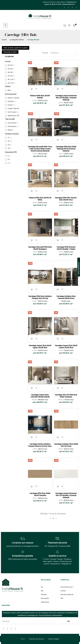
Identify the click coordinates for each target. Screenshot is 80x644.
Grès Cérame (13, 123)
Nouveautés (45, 598)
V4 (10, 148)
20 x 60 (11, 69)
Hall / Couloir (13, 112)
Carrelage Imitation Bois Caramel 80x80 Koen (66, 297)
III (10, 160)
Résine (11, 130)
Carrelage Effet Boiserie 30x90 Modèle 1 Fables (66, 248)
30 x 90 (11, 76)
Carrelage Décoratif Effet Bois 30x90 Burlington (40, 248)
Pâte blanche (13, 127)
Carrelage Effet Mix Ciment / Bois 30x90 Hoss (66, 199)
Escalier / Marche (14, 109)
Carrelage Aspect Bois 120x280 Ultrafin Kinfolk (40, 396)
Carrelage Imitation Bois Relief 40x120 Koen (66, 445)
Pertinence (64, 53)
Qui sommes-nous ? (67, 587)
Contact (63, 591)
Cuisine (11, 105)
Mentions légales (54, 639)
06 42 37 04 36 (56, 4)
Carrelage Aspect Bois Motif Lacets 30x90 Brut (66, 347)
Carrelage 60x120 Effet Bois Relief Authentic (66, 396)
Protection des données (37, 639)
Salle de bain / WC (14, 116)
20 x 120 (12, 83)
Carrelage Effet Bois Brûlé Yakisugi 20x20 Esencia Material (66, 149)
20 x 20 (11, 65)
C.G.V (23, 639)
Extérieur (44, 595)
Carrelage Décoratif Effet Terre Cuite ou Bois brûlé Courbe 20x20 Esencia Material (40, 149)
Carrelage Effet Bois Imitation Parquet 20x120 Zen (40, 297)
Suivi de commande (67, 595)
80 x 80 (11, 72)
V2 (10, 141)
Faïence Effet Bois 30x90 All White (40, 199)
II (9, 156)
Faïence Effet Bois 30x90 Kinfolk (40, 97)
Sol (42, 587)
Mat (10, 90)
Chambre (12, 101)
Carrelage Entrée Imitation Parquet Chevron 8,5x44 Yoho (40, 445)
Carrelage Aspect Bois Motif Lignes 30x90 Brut (40, 347)
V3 (10, 145)
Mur (42, 591)
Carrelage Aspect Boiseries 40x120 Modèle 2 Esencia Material (66, 495)
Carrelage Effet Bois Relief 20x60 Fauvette (40, 494)
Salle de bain (45, 602)
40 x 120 (12, 80)
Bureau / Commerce (14, 98)
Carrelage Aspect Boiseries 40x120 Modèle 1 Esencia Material (66, 98)
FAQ (62, 598)
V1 (10, 138)
